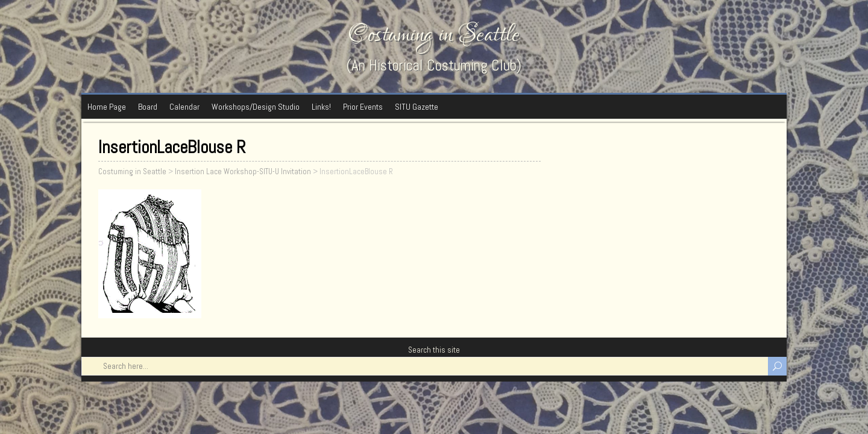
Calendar (184, 107)
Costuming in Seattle (434, 35)
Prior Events (363, 107)
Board (148, 107)
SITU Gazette (417, 107)
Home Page (107, 107)
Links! (321, 107)
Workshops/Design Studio (256, 107)
